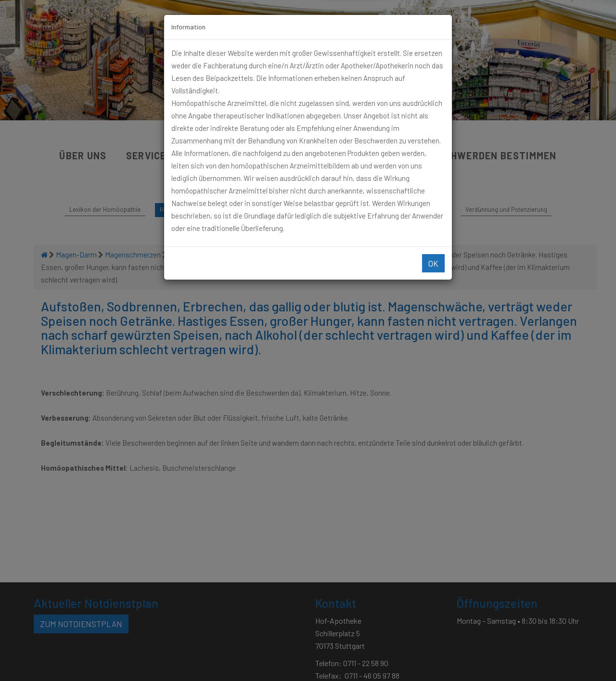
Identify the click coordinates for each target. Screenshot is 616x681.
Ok (433, 263)
